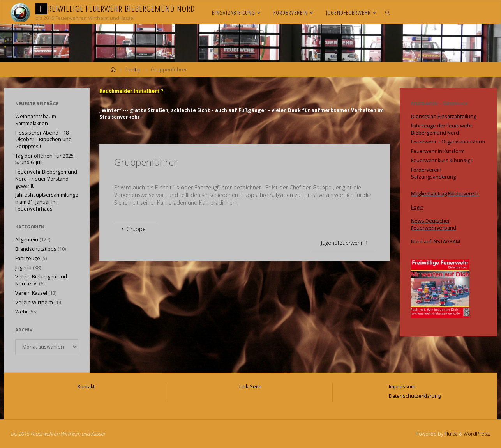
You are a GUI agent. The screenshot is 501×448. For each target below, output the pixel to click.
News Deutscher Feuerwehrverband (434, 224)
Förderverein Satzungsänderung (433, 173)
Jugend (23, 268)
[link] (388, 12)
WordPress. (477, 434)
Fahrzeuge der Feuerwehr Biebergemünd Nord (442, 129)
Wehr (22, 312)
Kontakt (86, 387)
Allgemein (27, 240)
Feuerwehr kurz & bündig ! (442, 160)
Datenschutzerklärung (415, 396)
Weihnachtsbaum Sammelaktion (36, 120)
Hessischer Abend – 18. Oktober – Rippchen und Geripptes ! (43, 140)
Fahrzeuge (28, 258)
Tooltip (133, 70)
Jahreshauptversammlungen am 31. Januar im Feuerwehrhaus (47, 202)
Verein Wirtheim (34, 302)
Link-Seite (250, 387)
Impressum (402, 387)
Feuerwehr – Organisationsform (448, 142)
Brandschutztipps (36, 249)
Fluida (451, 434)
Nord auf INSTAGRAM (436, 242)
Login (417, 207)
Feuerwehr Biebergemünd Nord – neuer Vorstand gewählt (46, 179)
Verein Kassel (31, 293)
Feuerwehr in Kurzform (438, 151)
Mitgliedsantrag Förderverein (445, 194)
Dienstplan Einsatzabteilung (444, 116)
